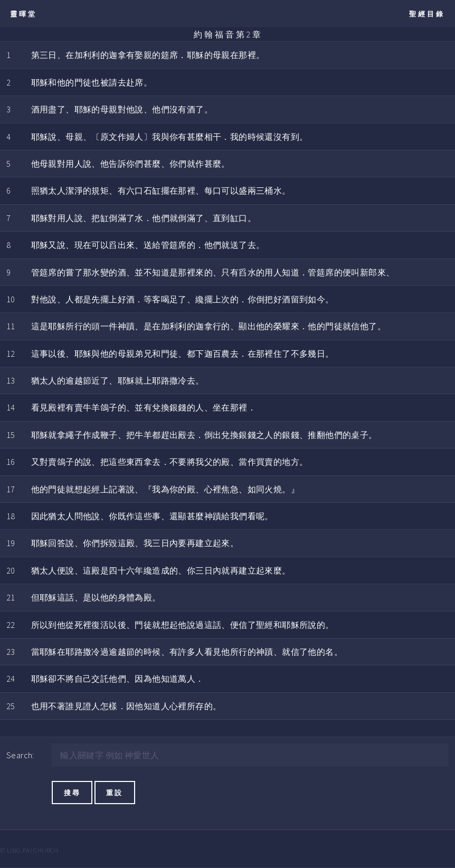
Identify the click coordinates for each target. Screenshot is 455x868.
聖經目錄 (427, 14)
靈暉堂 (23, 14)
